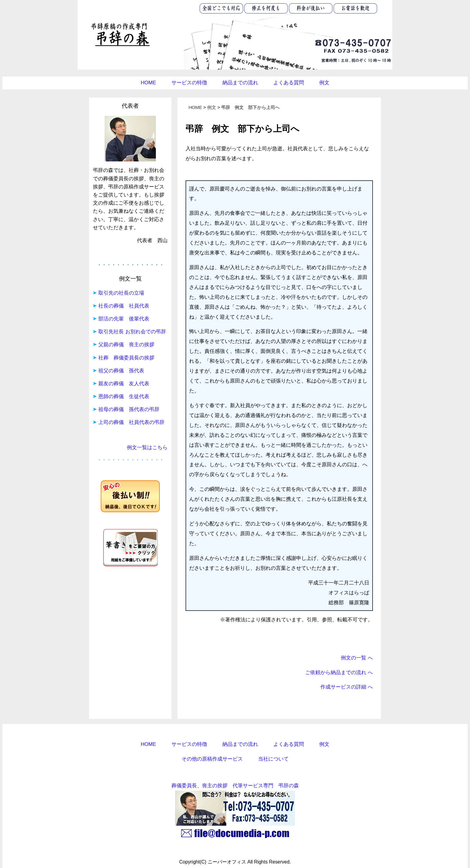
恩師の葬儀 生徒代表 (124, 396)
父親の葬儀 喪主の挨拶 (126, 345)
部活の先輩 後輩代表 (124, 319)
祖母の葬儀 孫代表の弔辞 (129, 409)
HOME (149, 83)
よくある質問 (289, 83)
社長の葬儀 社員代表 (124, 306)
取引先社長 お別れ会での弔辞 (132, 332)
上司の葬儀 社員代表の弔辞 (131, 422)
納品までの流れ (240, 83)
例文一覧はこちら (147, 448)
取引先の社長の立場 (121, 293)
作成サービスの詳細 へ (347, 687)
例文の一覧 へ (357, 658)
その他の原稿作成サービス (212, 759)
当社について (273, 759)
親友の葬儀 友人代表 (124, 384)
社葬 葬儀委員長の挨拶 (126, 358)
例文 (324, 83)
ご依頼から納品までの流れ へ (339, 672)
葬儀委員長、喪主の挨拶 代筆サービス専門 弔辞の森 (235, 785)
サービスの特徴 (189, 83)
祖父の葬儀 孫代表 (121, 371)
